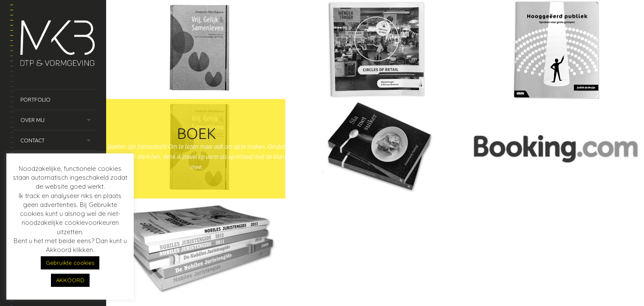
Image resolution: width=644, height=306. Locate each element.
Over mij (32, 120)
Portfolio (35, 99)
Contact (32, 140)
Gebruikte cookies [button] (70, 263)
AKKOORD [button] (70, 280)
